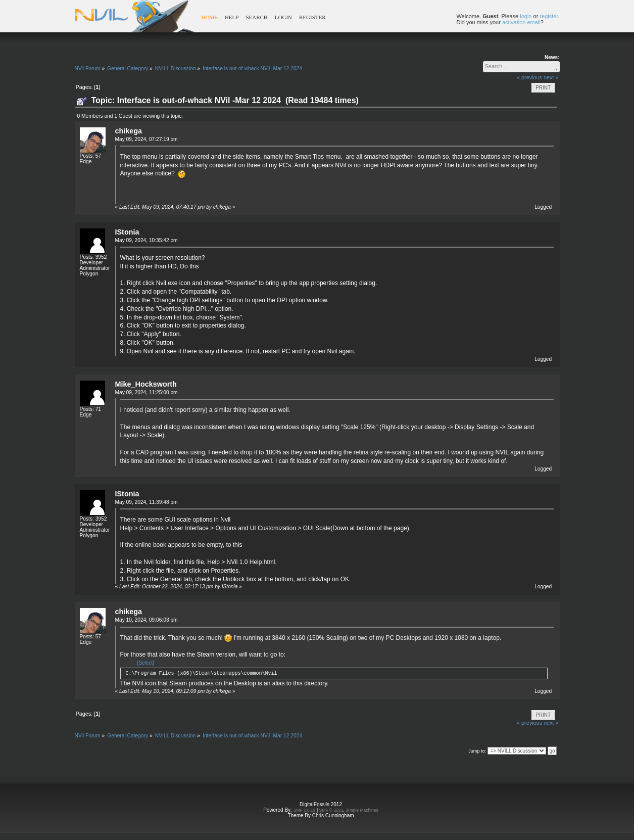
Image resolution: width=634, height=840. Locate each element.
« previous (529, 77)
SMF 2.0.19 (305, 810)
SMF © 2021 (331, 810)
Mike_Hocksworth (146, 384)
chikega (129, 131)
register (549, 16)
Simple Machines (362, 810)
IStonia (127, 232)
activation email (521, 22)
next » (551, 77)
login (526, 16)
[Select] (146, 663)
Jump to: (477, 751)
